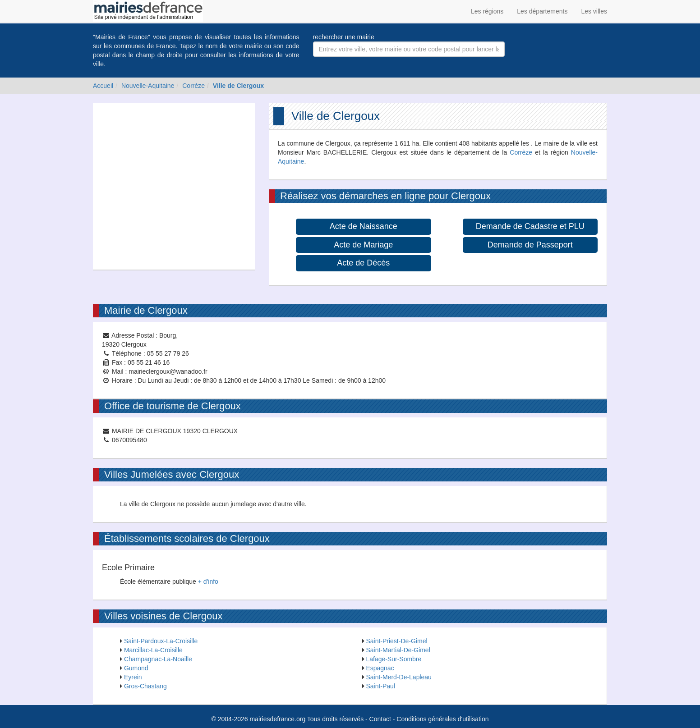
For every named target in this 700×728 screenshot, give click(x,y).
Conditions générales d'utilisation (442, 719)
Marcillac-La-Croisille (153, 650)
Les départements (542, 11)
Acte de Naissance (364, 226)
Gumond (136, 668)
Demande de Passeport (530, 245)
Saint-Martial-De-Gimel (398, 650)
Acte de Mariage (363, 245)
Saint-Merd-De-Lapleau (399, 677)
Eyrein (133, 677)
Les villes (594, 11)
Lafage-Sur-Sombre (394, 659)
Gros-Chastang (145, 686)
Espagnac (380, 668)
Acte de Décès (363, 263)
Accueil (103, 86)
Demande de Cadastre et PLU (530, 226)
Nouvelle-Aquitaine (148, 86)
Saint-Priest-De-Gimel (396, 641)
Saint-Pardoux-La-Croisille (161, 641)
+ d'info (208, 581)
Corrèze (193, 86)
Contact (380, 719)
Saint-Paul (380, 686)
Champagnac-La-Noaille (158, 659)
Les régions (487, 11)
